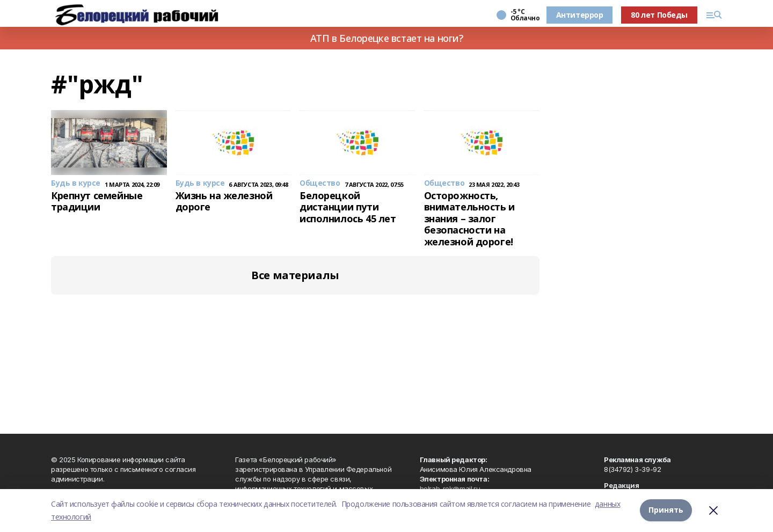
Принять (666, 510)
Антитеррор (580, 15)
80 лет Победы (659, 15)
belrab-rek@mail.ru (450, 489)
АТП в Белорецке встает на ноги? (387, 38)
